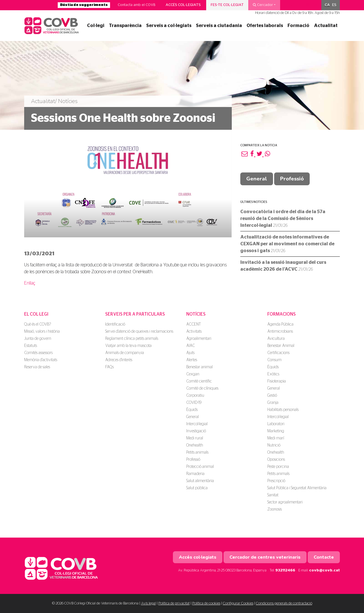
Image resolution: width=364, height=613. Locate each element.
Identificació (115, 324)
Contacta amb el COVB (137, 5)
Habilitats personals (283, 410)
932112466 (285, 570)
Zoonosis (275, 509)
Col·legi (96, 26)
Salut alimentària (200, 481)
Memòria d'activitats (41, 360)
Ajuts (190, 353)
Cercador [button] (263, 5)
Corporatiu (195, 396)
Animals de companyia (125, 353)
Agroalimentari (199, 339)
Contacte (324, 557)
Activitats (194, 332)
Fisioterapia (277, 381)
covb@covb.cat (324, 570)
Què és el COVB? (38, 324)
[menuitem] (327, 5)
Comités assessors (38, 353)
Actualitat (326, 26)
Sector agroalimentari (285, 502)
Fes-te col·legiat (227, 5)
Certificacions (278, 353)
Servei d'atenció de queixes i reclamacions (139, 332)
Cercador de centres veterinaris (265, 557)
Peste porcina (278, 467)
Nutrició (274, 445)
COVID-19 (194, 403)
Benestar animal (199, 367)
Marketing (276, 431)
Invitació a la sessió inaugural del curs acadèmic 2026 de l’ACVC (283, 266)
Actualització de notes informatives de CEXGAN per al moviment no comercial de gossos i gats (287, 244)
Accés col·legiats (183, 5)
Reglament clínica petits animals (132, 339)
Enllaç (30, 283)
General (257, 179)
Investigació (196, 431)
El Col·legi (36, 314)
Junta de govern (38, 339)
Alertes (192, 360)
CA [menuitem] (327, 5)
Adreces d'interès (119, 360)
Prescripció (276, 481)
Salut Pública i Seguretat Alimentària (297, 488)
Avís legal (148, 603)
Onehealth (195, 445)
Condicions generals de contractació (284, 603)
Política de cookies (206, 603)
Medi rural (195, 438)
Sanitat (273, 495)
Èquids (192, 410)
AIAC (191, 346)
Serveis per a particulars (135, 314)
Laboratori (276, 424)
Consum (274, 360)
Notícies (196, 314)
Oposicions (276, 460)
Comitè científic (199, 381)
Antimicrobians (280, 332)
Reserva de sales (37, 367)
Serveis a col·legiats (169, 26)
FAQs (109, 367)
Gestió (272, 396)
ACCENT (194, 324)
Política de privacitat (174, 603)
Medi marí (276, 438)
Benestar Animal (281, 346)
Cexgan (193, 374)
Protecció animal (200, 467)
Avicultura (276, 339)
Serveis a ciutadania (219, 26)
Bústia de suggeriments (84, 5)
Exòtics (273, 374)
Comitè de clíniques (202, 388)
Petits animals (197, 452)
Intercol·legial (197, 424)
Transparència (125, 26)
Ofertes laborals (265, 26)
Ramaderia (195, 474)
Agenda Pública (280, 324)
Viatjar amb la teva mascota (128, 346)
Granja (273, 403)
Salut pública (197, 488)
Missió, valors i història (42, 332)
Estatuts (31, 346)
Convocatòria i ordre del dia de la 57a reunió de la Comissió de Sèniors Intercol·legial (283, 219)
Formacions (282, 314)
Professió (292, 179)
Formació (298, 26)
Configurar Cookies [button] (238, 603)
